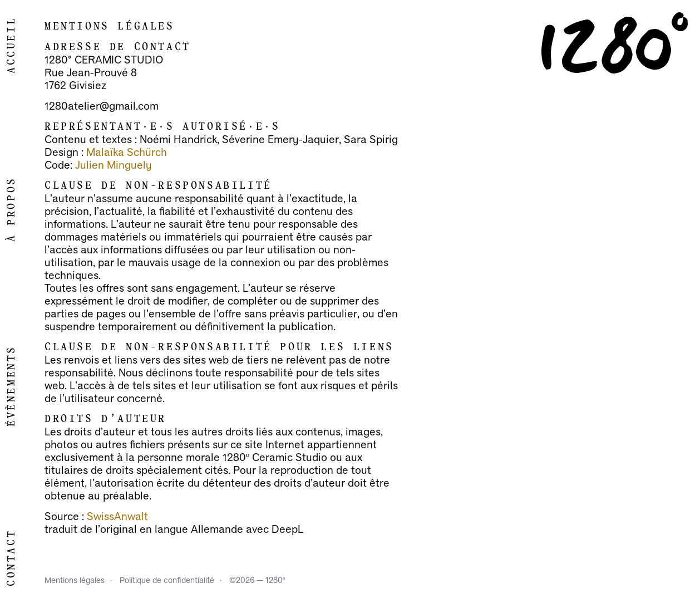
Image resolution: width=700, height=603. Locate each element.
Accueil (12, 45)
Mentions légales (75, 580)
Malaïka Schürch (127, 153)
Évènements (12, 386)
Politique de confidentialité (167, 580)
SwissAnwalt (117, 517)
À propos (12, 209)
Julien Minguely (114, 165)
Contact (12, 558)
